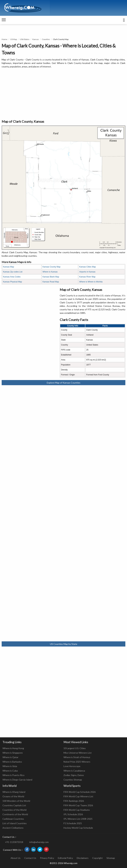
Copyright (97, 858)
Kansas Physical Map (12, 282)
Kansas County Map (51, 267)
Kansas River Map (87, 277)
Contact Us (30, 858)
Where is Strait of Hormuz (77, 757)
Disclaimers (83, 858)
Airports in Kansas (87, 272)
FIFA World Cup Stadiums (77, 810)
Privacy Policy (47, 858)
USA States (25, 39)
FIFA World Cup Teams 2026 (78, 805)
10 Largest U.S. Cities (75, 748)
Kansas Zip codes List (13, 272)
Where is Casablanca (74, 771)
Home (4, 39)
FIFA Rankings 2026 (74, 801)
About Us (16, 858)
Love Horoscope (72, 766)
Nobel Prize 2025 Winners (77, 762)
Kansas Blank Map (51, 277)
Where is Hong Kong (13, 748)
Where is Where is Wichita (91, 282)
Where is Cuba (10, 771)
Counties (46, 39)
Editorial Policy (65, 858)
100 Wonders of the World (16, 801)
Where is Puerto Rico (13, 775)
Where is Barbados (12, 762)
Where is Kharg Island (14, 792)
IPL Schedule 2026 (73, 814)
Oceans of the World (13, 796)
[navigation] (4, 20)
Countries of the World (14, 810)
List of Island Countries (15, 823)
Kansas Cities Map (87, 267)
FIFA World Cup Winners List (78, 796)
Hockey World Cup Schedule (78, 828)
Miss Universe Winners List (78, 753)
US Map (14, 39)
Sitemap (111, 858)
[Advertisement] (63, 94)
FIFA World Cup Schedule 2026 (80, 792)
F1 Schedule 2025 (73, 823)
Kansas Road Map (51, 282)
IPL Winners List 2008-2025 (78, 819)
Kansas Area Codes (12, 277)
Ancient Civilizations (13, 828)
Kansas (36, 39)
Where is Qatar (10, 757)
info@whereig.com (39, 842)
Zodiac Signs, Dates (74, 775)
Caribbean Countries (13, 819)
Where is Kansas (50, 272)
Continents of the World (15, 814)
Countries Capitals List (14, 805)
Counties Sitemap (73, 780)
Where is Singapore (13, 753)
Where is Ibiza (10, 766)
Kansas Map (9, 267)
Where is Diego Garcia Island (17, 780)
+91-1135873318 (14, 842)
